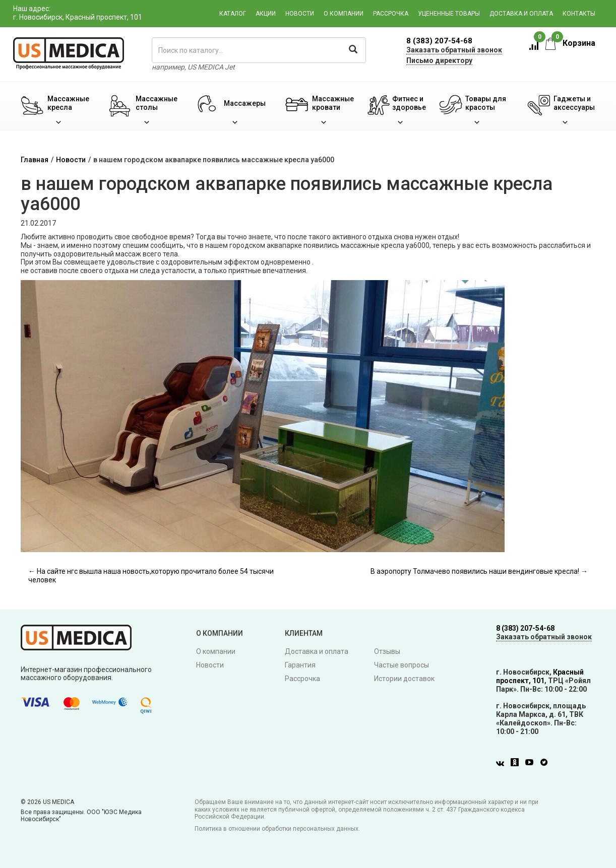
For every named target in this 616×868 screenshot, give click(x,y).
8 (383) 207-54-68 (439, 41)
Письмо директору (439, 60)
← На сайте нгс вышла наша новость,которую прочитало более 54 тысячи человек (151, 576)
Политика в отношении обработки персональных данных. (277, 829)
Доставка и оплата (521, 14)
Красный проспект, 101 (540, 676)
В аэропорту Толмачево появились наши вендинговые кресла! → (479, 571)
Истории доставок (404, 679)
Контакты (579, 14)
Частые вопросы (402, 665)
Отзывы (387, 651)
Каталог (233, 14)
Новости (300, 14)
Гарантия (300, 665)
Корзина (570, 43)
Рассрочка (391, 14)
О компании (344, 14)
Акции (266, 14)
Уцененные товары (449, 14)
